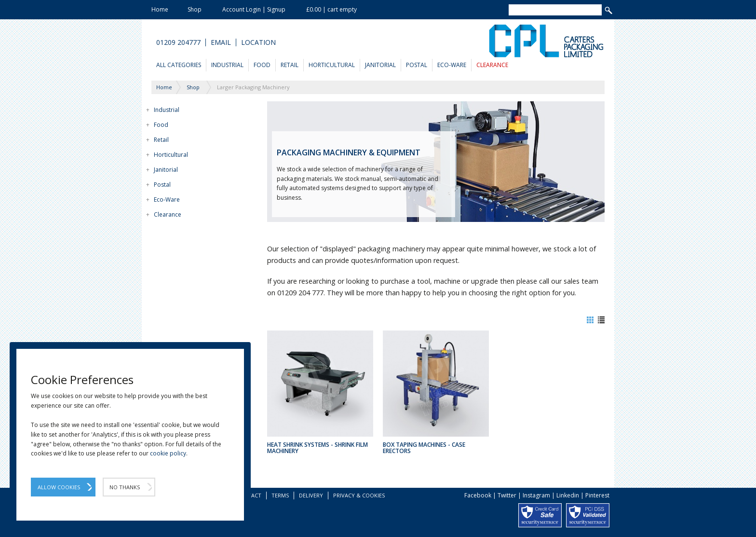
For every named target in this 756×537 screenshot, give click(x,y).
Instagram (536, 495)
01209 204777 (178, 42)
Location (258, 42)
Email (221, 42)
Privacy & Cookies (359, 495)
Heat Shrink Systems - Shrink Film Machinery (317, 448)
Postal (417, 65)
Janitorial (380, 65)
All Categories (179, 65)
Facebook (478, 495)
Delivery (311, 495)
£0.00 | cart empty (331, 9)
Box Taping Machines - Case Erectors (424, 448)
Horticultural (332, 65)
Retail (290, 65)
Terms (280, 495)
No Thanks (125, 487)
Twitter (507, 495)
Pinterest (597, 495)
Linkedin (568, 495)
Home (160, 9)
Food (262, 65)
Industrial (227, 65)
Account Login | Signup (254, 9)
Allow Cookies (59, 487)
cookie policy (168, 453)
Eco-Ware (452, 65)
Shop (195, 9)
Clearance (492, 65)
